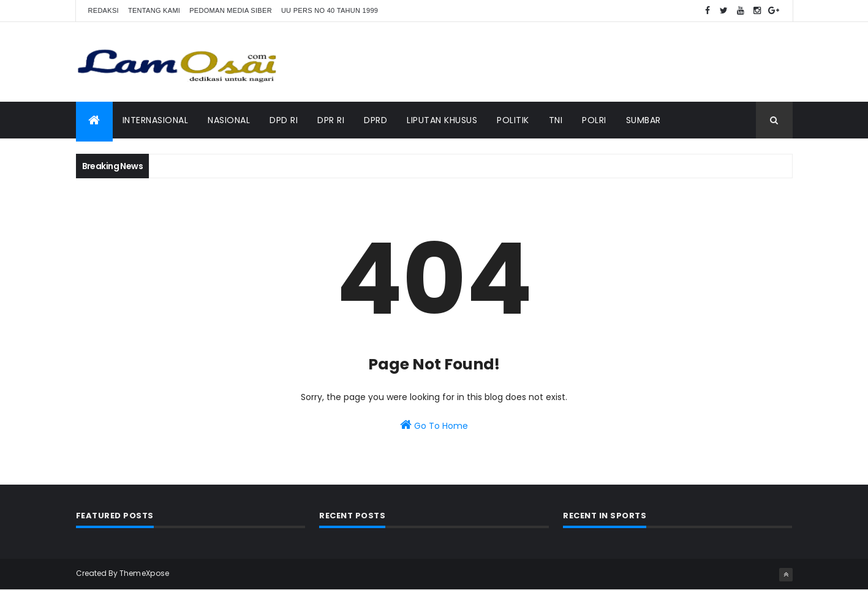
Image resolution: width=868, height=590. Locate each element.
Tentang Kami (154, 10)
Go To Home (434, 425)
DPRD (376, 120)
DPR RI (331, 120)
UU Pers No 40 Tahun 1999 (330, 10)
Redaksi (104, 10)
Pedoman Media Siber (231, 10)
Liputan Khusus (442, 120)
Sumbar (643, 120)
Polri (594, 120)
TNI (556, 120)
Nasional (229, 120)
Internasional (156, 120)
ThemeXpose (145, 573)
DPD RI (284, 120)
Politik (513, 120)
